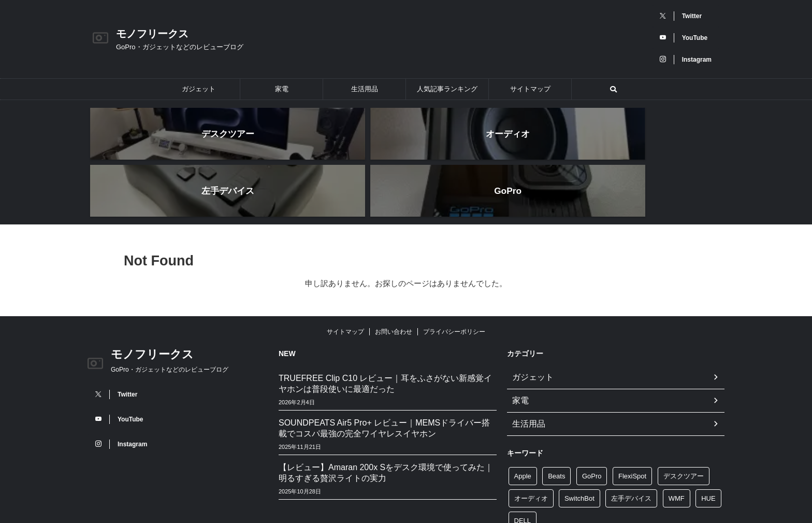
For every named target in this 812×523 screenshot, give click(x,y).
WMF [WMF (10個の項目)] (677, 438)
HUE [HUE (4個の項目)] (708, 438)
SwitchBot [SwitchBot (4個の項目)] (579, 438)
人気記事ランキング (447, 89)
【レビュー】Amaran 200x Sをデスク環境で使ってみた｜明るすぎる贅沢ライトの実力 (386, 416)
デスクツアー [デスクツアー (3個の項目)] (684, 415)
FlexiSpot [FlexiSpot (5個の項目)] (632, 415)
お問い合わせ (394, 275)
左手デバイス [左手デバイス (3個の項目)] (631, 438)
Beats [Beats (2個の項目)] (556, 415)
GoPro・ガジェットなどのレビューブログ (170, 313)
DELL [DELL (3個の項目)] (523, 460)
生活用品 (365, 89)
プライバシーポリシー (454, 275)
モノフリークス (152, 34)
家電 (282, 89)
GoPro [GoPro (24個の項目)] (592, 415)
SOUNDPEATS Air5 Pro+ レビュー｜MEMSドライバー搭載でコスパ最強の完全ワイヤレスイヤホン (384, 371)
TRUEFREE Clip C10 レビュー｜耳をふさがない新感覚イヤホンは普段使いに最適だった (385, 327)
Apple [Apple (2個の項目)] (523, 415)
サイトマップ (530, 89)
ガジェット (199, 89)
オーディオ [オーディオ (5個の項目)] (531, 438)
